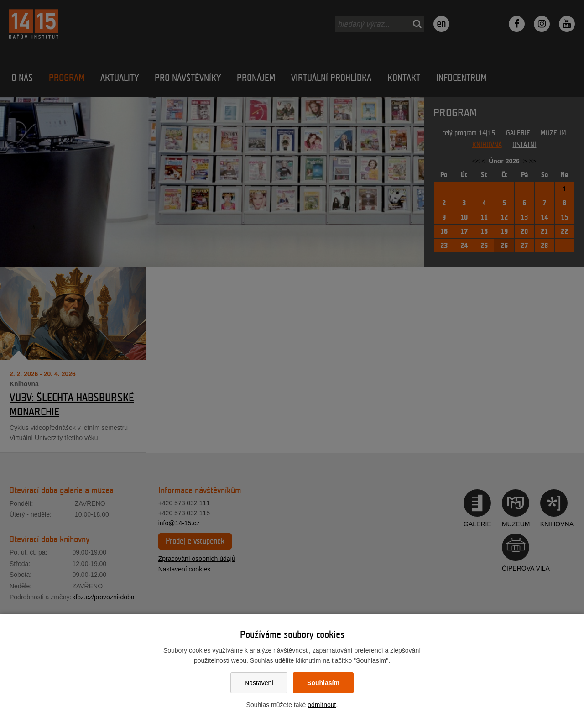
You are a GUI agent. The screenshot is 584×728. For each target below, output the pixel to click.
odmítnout (322, 705)
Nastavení (259, 683)
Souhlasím (323, 683)
